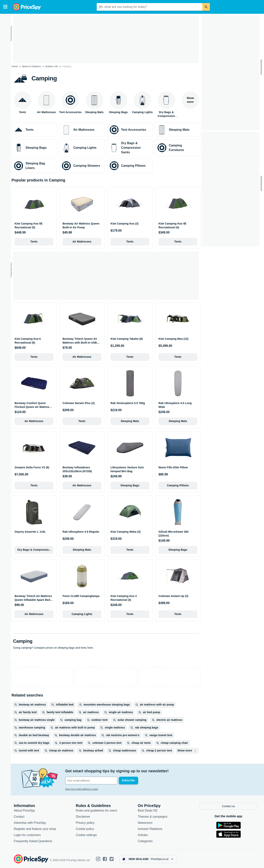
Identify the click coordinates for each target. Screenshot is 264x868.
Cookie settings (86, 835)
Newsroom (145, 823)
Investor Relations (150, 829)
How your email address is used (82, 789)
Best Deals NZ (148, 811)
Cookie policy (85, 829)
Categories (145, 841)
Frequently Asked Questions (33, 841)
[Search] (206, 7)
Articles (143, 835)
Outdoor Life (51, 66)
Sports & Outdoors (31, 66)
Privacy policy (85, 823)
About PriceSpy (24, 811)
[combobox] (149, 7)
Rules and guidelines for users (96, 811)
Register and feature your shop (35, 829)
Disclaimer (83, 817)
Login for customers (27, 835)
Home (15, 66)
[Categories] (5, 7)
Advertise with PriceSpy (30, 823)
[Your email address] (91, 781)
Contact (19, 817)
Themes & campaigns (153, 817)
